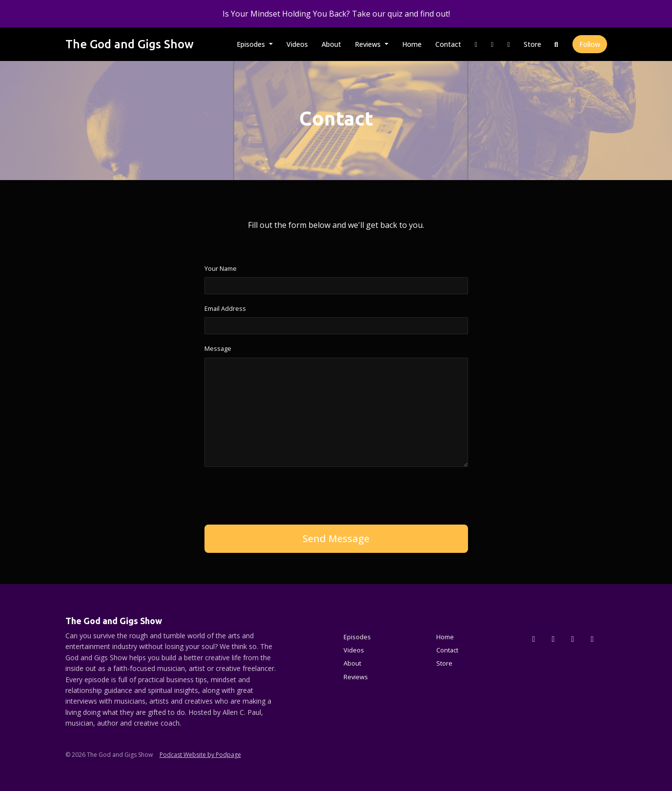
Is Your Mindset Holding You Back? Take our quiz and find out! (336, 14)
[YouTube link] (509, 44)
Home (412, 44)
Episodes (252, 44)
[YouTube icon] (592, 639)
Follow (590, 44)
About (331, 44)
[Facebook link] (492, 44)
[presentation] (279, 494)
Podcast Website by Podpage (200, 755)
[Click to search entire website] (556, 44)
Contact (448, 44)
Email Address (225, 308)
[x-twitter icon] (534, 639)
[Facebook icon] (573, 639)
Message (218, 348)
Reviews (369, 44)
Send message (336, 538)
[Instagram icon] (553, 639)
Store (532, 44)
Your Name (221, 268)
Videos (297, 44)
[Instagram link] (476, 44)
